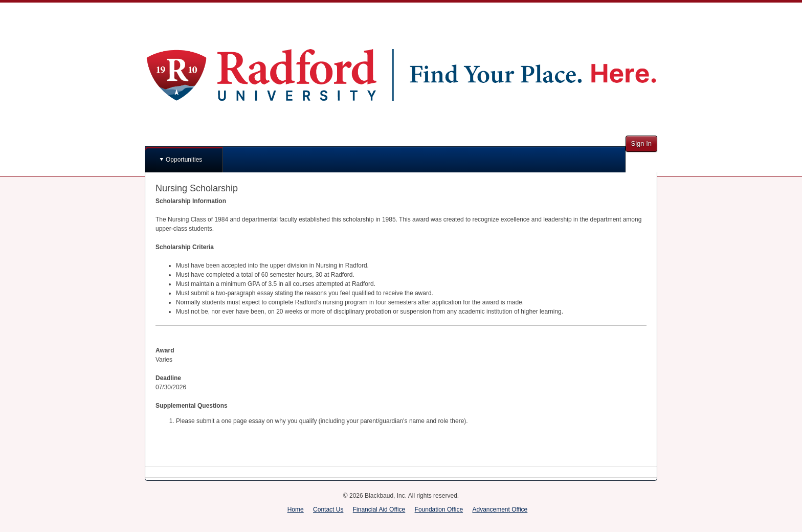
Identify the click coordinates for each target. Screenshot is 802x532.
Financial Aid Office (379, 509)
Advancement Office (500, 509)
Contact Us (328, 509)
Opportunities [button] (184, 160)
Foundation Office (439, 509)
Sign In (641, 143)
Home (296, 509)
